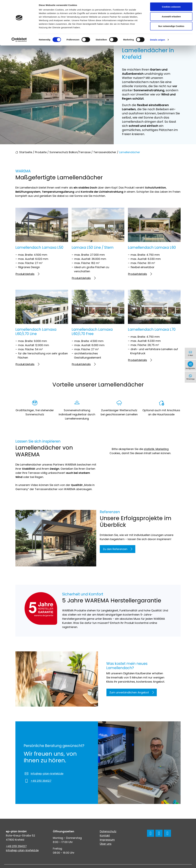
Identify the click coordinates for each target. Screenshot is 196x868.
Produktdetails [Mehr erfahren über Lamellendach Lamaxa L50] (27, 274)
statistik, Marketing (156, 449)
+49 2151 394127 (41, 781)
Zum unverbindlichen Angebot (132, 692)
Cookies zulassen (171, 8)
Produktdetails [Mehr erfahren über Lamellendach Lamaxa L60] (140, 274)
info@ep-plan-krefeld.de (47, 774)
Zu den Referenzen (118, 549)
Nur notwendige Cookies (171, 27)
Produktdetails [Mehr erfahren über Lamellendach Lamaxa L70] (140, 360)
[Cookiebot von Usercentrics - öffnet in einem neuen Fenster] (19, 41)
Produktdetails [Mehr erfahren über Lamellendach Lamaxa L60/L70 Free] (84, 364)
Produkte (41, 152)
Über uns (106, 844)
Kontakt (105, 836)
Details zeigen (157, 41)
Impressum (107, 840)
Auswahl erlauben (171, 18)
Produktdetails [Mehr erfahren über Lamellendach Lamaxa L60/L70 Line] (27, 364)
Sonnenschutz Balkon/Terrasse (70, 152)
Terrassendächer (105, 152)
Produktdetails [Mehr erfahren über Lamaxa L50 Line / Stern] (84, 278)
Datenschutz (108, 831)
